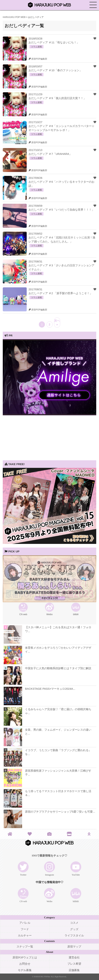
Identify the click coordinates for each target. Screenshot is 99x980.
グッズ (74, 929)
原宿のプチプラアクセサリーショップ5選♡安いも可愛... (60, 812)
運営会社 (74, 957)
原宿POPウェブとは (25, 957)
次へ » (57, 322)
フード (25, 929)
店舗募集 (74, 970)
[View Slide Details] (49, 414)
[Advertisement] (49, 434)
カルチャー (25, 936)
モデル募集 (25, 970)
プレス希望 (74, 964)
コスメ (74, 923)
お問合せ (25, 964)
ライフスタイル (74, 936)
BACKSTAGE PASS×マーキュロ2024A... (50, 689)
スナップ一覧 (25, 947)
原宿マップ (74, 947)
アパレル (25, 923)
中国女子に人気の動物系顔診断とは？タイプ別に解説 (58, 668)
